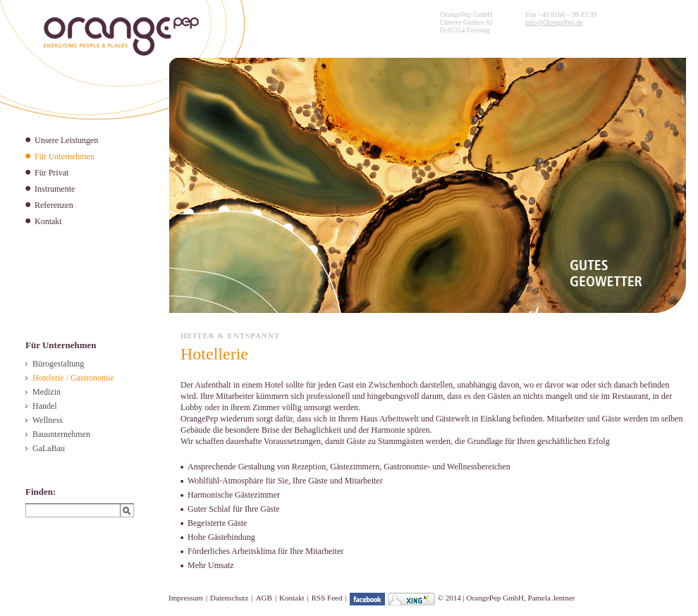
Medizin (47, 392)
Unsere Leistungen (66, 140)
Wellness (48, 420)
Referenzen (54, 205)
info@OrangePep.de (554, 22)
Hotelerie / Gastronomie (73, 378)
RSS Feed (327, 598)
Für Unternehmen (65, 156)
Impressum (186, 598)
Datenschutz (229, 598)
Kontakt (48, 221)
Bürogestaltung (58, 364)
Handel (45, 406)
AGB (264, 598)
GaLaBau (49, 448)
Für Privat (51, 173)
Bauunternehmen (61, 434)
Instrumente (55, 189)
